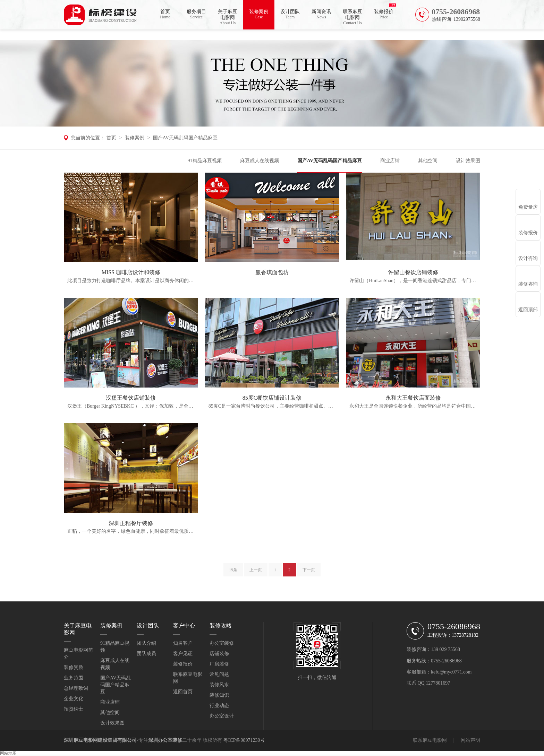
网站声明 (470, 740)
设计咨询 (528, 258)
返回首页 (183, 692)
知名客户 (183, 643)
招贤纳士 (74, 709)
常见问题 (219, 674)
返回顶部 (528, 310)
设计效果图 (468, 161)
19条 (233, 573)
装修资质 (74, 667)
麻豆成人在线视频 (260, 161)
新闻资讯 (321, 14)
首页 (165, 14)
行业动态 (219, 706)
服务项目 (196, 14)
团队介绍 (146, 643)
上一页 (256, 573)
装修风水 (219, 685)
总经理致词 (76, 688)
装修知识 (219, 695)
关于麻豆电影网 (228, 17)
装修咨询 (528, 284)
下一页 (309, 573)
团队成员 (146, 654)
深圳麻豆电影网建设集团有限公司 (100, 740)
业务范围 (74, 678)
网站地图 (8, 753)
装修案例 (259, 14)
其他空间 (428, 161)
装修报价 (384, 14)
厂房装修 (219, 664)
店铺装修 (219, 654)
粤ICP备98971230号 (244, 740)
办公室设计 (222, 716)
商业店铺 (390, 161)
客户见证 (183, 654)
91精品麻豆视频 (205, 161)
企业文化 (74, 699)
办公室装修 (222, 643)
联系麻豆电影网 (352, 17)
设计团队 (290, 14)
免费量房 (528, 207)
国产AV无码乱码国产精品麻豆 (185, 138)
